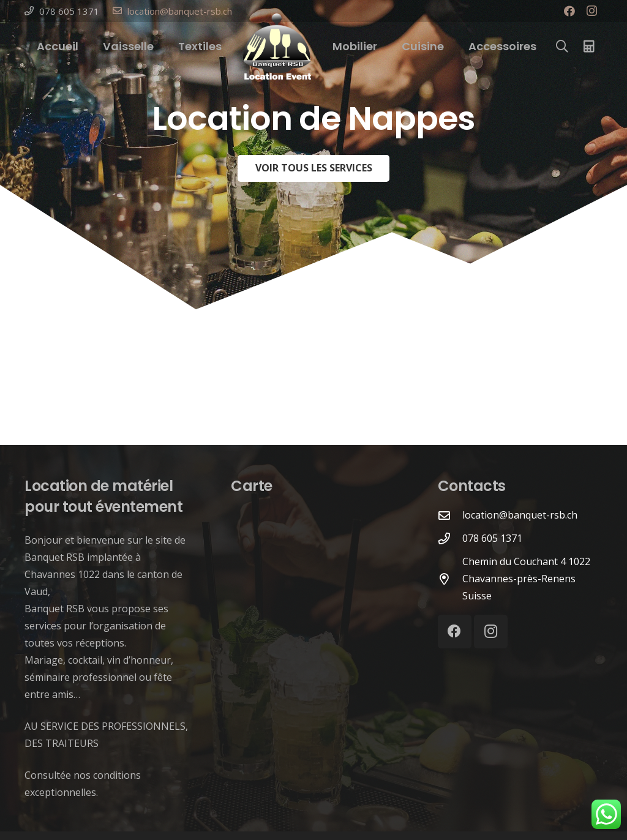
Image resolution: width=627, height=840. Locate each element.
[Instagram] (591, 11)
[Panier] (589, 47)
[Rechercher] (562, 47)
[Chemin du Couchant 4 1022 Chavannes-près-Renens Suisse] (450, 579)
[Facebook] (569, 11)
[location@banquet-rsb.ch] (450, 515)
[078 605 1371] (450, 538)
